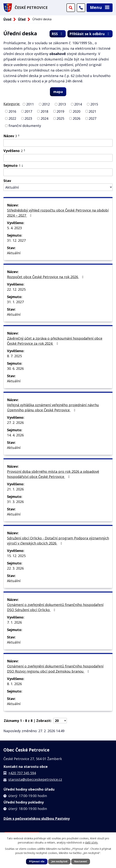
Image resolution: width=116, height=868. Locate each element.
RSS (58, 34)
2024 (44, 118)
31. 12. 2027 (16, 240)
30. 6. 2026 (15, 368)
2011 (30, 104)
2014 (78, 104)
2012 (46, 104)
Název (10, 136)
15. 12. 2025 (16, 556)
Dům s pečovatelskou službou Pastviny (37, 818)
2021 (92, 111)
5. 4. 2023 (14, 228)
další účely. (92, 842)
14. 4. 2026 (15, 435)
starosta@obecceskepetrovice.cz (35, 779)
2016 (12, 111)
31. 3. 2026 (15, 502)
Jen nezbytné (59, 861)
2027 (92, 118)
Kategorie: (12, 104)
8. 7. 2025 (14, 356)
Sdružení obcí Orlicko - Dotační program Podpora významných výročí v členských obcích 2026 (58, 541)
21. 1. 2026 (15, 489)
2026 (77, 118)
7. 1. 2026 (14, 622)
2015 (94, 104)
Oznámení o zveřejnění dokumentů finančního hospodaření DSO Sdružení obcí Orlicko (55, 607)
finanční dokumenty (25, 126)
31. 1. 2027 (15, 302)
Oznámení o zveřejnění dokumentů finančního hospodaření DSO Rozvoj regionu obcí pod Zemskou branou (55, 669)
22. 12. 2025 (16, 289)
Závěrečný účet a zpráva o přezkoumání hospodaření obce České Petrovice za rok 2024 (55, 341)
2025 (60, 118)
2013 (62, 104)
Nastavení (81, 861)
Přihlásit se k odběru (90, 34)
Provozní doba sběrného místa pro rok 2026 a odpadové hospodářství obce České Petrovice (53, 474)
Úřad (22, 19)
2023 (28, 118)
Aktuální (14, 253)
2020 (77, 111)
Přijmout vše (37, 861)
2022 (12, 118)
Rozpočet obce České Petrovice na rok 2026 (46, 277)
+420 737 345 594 (22, 773)
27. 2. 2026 (15, 423)
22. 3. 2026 (15, 568)
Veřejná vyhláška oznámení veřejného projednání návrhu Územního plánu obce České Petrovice (53, 407)
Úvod (7, 19)
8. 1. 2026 (14, 684)
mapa (58, 92)
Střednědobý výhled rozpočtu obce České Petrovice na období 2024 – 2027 (58, 213)
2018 (44, 111)
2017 (28, 111)
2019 (60, 111)
